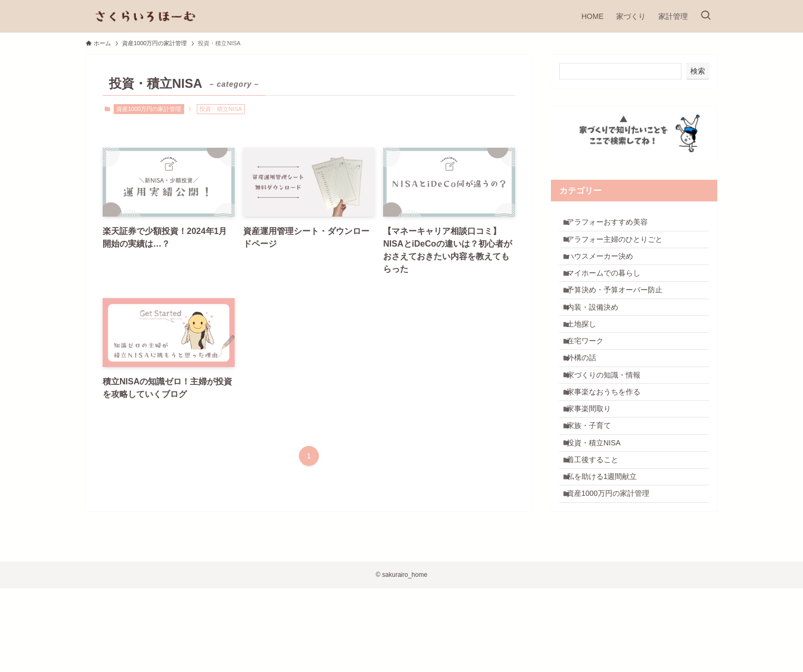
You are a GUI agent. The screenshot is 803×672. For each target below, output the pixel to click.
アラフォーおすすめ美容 (613, 225)
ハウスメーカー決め (606, 268)
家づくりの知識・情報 (609, 421)
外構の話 (587, 400)
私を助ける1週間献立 (608, 553)
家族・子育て (595, 487)
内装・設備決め (598, 334)
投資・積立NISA (600, 509)
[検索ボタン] (706, 16)
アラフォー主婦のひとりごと (620, 247)
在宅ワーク (591, 378)
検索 (698, 71)
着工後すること (598, 531)
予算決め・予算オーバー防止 (620, 312)
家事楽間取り (595, 465)
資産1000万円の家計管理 (149, 109)
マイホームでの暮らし (609, 290)
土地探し (587, 355)
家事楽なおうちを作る (609, 443)
